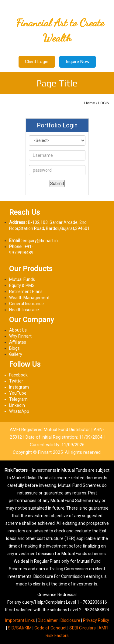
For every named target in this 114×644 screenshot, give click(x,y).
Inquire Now (78, 62)
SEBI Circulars (83, 628)
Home (90, 103)
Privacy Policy (96, 620)
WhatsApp (19, 411)
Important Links (20, 620)
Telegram (18, 399)
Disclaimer (48, 620)
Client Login (37, 62)
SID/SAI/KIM (20, 628)
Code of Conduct (50, 628)
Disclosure (70, 620)
